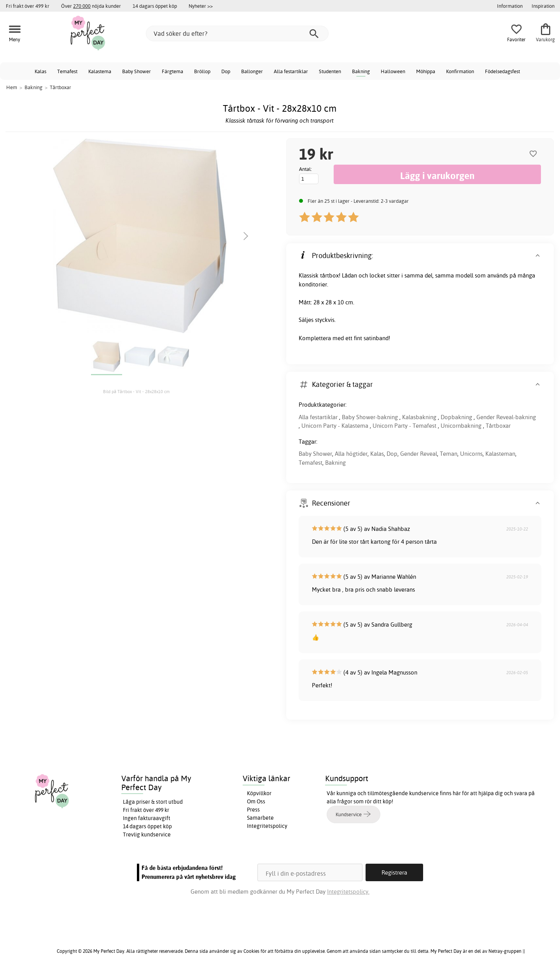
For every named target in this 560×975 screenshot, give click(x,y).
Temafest (67, 71)
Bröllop (202, 71)
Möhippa (426, 71)
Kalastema (100, 71)
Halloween (393, 71)
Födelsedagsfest (502, 71)
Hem (12, 87)
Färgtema (172, 71)
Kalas (40, 71)
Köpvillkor (259, 793)
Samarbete (260, 818)
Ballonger (252, 71)
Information (510, 6)
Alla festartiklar (291, 71)
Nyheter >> (201, 6)
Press (253, 810)
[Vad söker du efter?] (237, 33)
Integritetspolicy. (348, 892)
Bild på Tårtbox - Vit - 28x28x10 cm (136, 392)
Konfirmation (460, 71)
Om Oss (256, 801)
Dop (226, 71)
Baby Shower (136, 71)
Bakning (361, 71)
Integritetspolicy (267, 826)
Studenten (330, 71)
